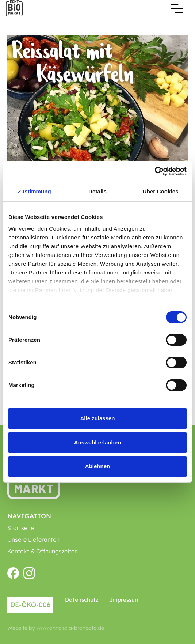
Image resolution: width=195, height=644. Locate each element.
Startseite (21, 528)
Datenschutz (82, 600)
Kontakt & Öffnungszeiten (43, 551)
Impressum (125, 600)
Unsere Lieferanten (33, 539)
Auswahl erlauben (97, 442)
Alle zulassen (97, 418)
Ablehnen (97, 466)
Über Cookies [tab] (161, 191)
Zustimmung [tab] (35, 191)
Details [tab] (97, 191)
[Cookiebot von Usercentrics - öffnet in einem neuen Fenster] (155, 171)
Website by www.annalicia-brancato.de (56, 628)
